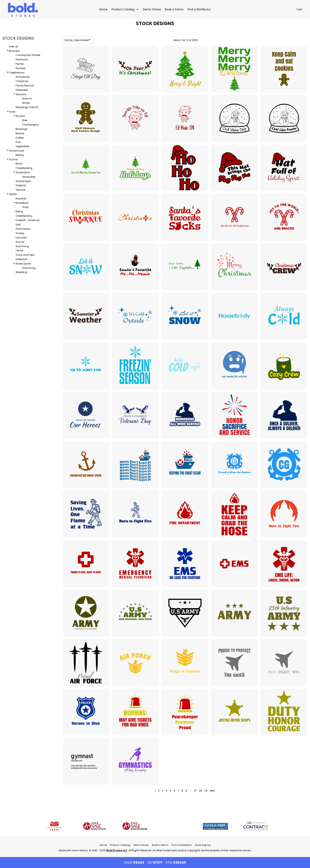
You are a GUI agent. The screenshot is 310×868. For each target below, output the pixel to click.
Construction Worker (28, 55)
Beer (25, 120)
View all (14, 47)
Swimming (22, 246)
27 (195, 791)
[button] (125, 9)
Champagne (30, 125)
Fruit (18, 142)
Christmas (22, 81)
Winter (26, 103)
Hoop (25, 207)
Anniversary (23, 77)
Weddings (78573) (27, 107)
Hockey (20, 233)
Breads (20, 133)
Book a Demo (160, 845)
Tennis (20, 250)
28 (201, 791)
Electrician (22, 59)
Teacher (21, 190)
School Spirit (23, 181)
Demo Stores (141, 845)
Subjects (21, 185)
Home (103, 845)
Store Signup (203, 845)
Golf (18, 225)
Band (19, 164)
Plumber (20, 68)
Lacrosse (21, 238)
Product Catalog (120, 845)
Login (299, 9)
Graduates (29, 177)
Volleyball (21, 259)
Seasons (21, 94)
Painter (20, 64)
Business (14, 51)
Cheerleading (24, 168)
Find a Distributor (182, 845)
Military (20, 155)
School (13, 159)
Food (12, 112)
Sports (13, 194)
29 (206, 791)
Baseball (21, 198)
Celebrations (17, 73)
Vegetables (22, 146)
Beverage (21, 129)
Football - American (28, 220)
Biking (19, 211)
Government (17, 151)
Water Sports (23, 264)
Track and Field (25, 255)
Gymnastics (23, 229)
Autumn (27, 98)
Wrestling (21, 272)
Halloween (22, 90)
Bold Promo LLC (117, 850)
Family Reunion (25, 86)
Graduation (23, 172)
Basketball (22, 203)
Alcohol (20, 116)
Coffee (20, 138)
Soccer (20, 242)
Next (212, 791)
